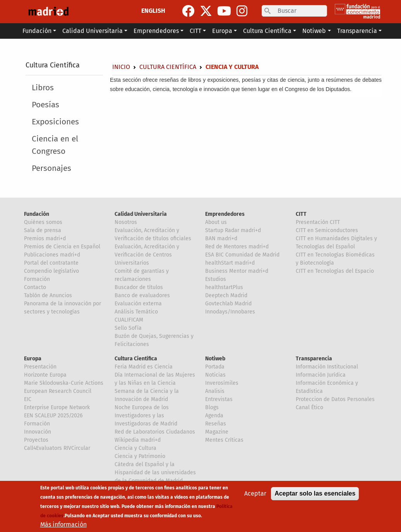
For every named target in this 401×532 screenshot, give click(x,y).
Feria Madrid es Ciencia (144, 367)
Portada (215, 367)
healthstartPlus (224, 287)
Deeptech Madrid (226, 295)
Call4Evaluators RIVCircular (57, 448)
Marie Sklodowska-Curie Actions (64, 383)
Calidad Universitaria (141, 214)
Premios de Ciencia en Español (62, 247)
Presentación (40, 367)
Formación (37, 279)
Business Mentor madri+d (237, 271)
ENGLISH (153, 11)
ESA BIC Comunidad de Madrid (242, 255)
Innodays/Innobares (230, 312)
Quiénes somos (43, 222)
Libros (43, 88)
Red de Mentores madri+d (237, 247)
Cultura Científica (53, 65)
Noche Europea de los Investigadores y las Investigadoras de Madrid (146, 416)
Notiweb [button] (314, 31)
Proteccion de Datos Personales (335, 399)
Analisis (215, 391)
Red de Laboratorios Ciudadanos (155, 432)
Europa (33, 359)
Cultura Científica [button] (267, 31)
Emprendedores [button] (156, 31)
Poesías (45, 105)
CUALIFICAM (129, 320)
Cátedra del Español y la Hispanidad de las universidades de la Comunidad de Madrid (155, 473)
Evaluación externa (138, 304)
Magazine (217, 432)
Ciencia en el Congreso (55, 145)
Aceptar (255, 499)
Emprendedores (225, 214)
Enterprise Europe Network (57, 407)
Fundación (37, 214)
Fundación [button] (37, 31)
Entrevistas (219, 399)
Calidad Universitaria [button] (93, 31)
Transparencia (314, 359)
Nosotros (126, 222)
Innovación (38, 432)
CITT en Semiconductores (327, 230)
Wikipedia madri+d (138, 440)
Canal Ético (309, 407)
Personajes (51, 168)
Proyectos (36, 440)
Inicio (121, 67)
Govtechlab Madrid (228, 304)
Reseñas (216, 424)
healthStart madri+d (230, 263)
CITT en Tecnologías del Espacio (335, 271)
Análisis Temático (136, 312)
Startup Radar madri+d (233, 230)
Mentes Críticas (224, 440)
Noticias (215, 375)
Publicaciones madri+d (52, 255)
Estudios (216, 279)
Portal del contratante (51, 263)
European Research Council (58, 391)
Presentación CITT (318, 222)
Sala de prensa (43, 230)
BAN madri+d (221, 238)
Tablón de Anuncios (48, 295)
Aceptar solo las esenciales (315, 499)
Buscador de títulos (139, 287)
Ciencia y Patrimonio (140, 456)
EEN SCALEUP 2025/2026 (53, 416)
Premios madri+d (45, 238)
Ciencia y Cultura (135, 448)
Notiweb (215, 359)
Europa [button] (222, 31)
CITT (301, 214)
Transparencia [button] (357, 31)
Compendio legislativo (51, 271)
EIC (28, 399)
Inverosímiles (222, 383)
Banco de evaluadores (142, 295)
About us (216, 222)
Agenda (214, 416)
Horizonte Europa (45, 375)
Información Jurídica (321, 375)
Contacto (35, 287)
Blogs (212, 407)
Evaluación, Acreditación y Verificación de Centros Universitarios (147, 255)
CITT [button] (195, 31)
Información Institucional (327, 367)
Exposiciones (55, 122)
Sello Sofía (128, 328)
